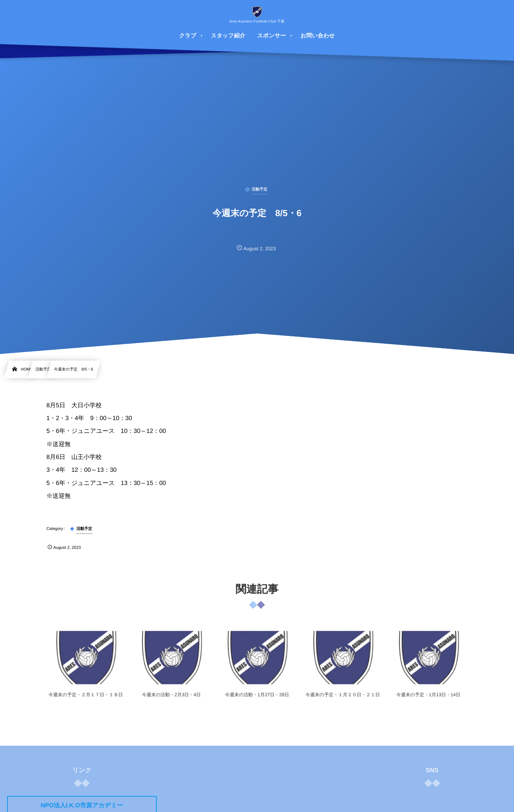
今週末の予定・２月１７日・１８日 (86, 699)
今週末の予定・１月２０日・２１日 (343, 699)
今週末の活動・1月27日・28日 (257, 699)
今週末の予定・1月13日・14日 (428, 699)
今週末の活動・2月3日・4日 (172, 699)
